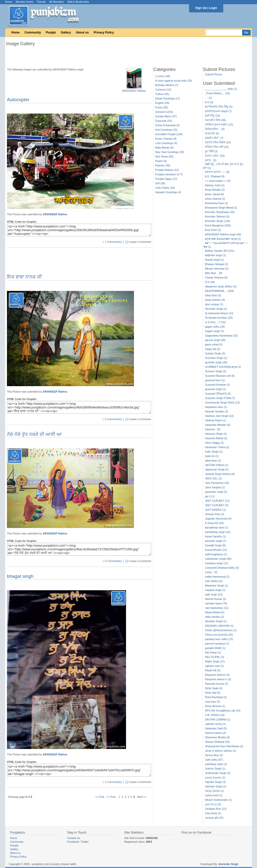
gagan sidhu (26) (215, 327)
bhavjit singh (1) (214, 260)
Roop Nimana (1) (215, 706)
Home (9, 2)
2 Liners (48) (163, 76)
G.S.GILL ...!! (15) (215, 322)
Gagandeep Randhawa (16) (221, 336)
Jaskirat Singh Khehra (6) (220, 474)
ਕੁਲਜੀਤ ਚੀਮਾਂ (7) (214, 138)
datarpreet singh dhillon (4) (221, 286)
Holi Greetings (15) (166, 130)
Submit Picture (213, 74)
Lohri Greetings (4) (166, 143)
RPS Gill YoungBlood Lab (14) (223, 711)
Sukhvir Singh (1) (215, 769)
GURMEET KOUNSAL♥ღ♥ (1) (223, 367)
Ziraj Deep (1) (213, 813)
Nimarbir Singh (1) (216, 621)
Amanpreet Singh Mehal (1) (221, 208)
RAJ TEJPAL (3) (214, 657)
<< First (100, 797)
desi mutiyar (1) (214, 304)
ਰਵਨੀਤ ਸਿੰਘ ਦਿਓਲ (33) (218, 142)
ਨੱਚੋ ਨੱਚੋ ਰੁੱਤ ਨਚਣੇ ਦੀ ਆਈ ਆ (34, 434)
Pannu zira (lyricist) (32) (219, 635)
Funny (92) (162, 107)
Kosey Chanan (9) (166, 139)
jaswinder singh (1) (216, 492)
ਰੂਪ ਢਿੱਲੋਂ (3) (211, 151)
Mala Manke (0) (164, 148)
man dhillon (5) (214, 581)
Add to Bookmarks (78, 2)
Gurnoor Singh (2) (215, 371)
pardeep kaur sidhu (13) (219, 639)
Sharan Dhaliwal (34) (217, 742)
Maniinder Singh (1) (216, 586)
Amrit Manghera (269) (218, 225)
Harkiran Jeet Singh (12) (219, 416)
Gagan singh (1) (214, 331)
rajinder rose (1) (214, 666)
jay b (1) (210, 496)
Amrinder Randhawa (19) (220, 212)
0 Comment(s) (113, 419)
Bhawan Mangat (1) (216, 264)
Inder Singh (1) (214, 452)
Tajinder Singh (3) (215, 782)
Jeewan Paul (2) (214, 514)
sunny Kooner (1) (215, 777)
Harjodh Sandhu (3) (216, 411)
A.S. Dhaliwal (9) (215, 176)
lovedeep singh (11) (217, 563)
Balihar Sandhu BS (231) (220, 251)
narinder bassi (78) (216, 603)
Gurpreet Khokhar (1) (217, 385)
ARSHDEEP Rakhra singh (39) (223, 234)
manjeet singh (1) (215, 590)
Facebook (73, 842)
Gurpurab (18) (164, 121)
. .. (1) (208, 98)
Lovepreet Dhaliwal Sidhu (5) (222, 568)
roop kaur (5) (212, 702)
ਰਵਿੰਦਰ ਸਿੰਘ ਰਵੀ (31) (217, 147)
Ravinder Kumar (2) (216, 684)
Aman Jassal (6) (214, 194)
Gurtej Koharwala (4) (167, 125)
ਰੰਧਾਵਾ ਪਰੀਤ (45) (215, 156)
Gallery (66, 32)
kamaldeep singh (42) (218, 532)
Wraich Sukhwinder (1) (218, 800)
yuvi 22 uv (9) (213, 804)
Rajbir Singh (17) (215, 661)
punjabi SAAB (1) (215, 648)
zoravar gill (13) (214, 818)
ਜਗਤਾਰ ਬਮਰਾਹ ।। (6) (217, 172)
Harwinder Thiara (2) (217, 447)
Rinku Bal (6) (213, 693)
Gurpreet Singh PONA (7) (220, 398)
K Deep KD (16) (214, 523)
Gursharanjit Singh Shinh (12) (222, 403)
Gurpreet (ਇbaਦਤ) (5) (218, 394)
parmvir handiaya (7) (217, 644)
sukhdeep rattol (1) (216, 764)
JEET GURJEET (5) (217, 505)
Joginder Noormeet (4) (218, 519)
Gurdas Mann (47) (166, 116)
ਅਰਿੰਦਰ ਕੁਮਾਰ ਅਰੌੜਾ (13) (219, 124)
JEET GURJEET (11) (217, 501)
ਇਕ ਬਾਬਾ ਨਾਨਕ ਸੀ (24, 277)
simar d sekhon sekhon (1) (221, 751)
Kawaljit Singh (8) (215, 545)
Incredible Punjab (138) (169, 134)
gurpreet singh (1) (215, 389)
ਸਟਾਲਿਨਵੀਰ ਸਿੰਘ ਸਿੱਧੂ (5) (219, 107)
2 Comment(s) (113, 242)
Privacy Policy (104, 32)
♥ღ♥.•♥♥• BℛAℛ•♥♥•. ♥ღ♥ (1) (223, 239)
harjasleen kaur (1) (216, 407)
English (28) (162, 103)
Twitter (85, 842)
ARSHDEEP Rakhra (134, 91)
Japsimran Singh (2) (217, 469)
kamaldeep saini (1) (216, 527)
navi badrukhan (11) (217, 608)
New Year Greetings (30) (170, 152)
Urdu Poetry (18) (165, 188)
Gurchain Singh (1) (216, 358)
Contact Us (74, 838)
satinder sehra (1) (215, 724)
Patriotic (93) (163, 165)
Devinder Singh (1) (216, 309)
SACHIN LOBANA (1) (218, 719)
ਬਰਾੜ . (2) (211, 160)
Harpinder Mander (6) (218, 425)
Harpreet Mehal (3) (216, 438)
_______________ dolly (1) (221, 89)
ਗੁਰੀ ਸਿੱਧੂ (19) (212, 116)
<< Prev (111, 797)
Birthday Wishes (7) (167, 85)
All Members (56, 2)
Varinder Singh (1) (216, 786)
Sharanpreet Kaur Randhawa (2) (224, 746)
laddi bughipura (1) (216, 554)
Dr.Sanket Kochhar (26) (219, 318)
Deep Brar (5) (213, 295)
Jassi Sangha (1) (215, 487)
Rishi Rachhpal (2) (216, 697)
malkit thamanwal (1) (217, 577)
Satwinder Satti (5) (216, 728)
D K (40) (210, 282)
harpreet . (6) (213, 429)
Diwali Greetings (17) (168, 98)
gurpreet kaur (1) (215, 380)
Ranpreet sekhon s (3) (218, 679)
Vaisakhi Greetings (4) (168, 192)
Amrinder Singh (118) (217, 221)
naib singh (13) (214, 594)
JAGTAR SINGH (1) (217, 465)
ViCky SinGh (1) (214, 791)
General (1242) (164, 112)
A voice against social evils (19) (174, 81)
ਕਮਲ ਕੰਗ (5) (212, 133)
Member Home (25, 2)
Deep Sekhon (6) (215, 300)
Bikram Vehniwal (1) (217, 269)
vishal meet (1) (214, 795)
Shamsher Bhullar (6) (217, 737)
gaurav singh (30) (215, 340)
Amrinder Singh (228, 864)
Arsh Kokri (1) (213, 230)
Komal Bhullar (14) (216, 550)
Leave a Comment (140, 242)
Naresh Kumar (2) (215, 599)
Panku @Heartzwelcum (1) (221, 630)
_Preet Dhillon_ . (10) (217, 93)
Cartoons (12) (163, 90)
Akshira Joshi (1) (215, 185)
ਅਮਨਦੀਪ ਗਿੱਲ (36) (215, 120)
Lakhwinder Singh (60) (218, 559)
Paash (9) (161, 161)
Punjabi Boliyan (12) (167, 170)
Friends (41, 2)
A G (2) (209, 102)
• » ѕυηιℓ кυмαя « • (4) (218, 181)
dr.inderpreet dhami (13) (219, 313)
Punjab (51, 32)
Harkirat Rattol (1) (215, 420)
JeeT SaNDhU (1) (215, 510)
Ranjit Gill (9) (213, 670)
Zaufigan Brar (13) (216, 809)
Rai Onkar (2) (213, 652)
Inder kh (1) (212, 456)
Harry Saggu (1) (214, 443)
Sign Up (201, 8)
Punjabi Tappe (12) (166, 179)
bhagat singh (20, 576)
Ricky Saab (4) (214, 688)
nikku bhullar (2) (214, 617)
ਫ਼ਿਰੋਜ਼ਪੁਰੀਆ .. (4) (215, 129)
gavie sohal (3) (214, 344)
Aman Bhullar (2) (215, 190)
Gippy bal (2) (212, 349)
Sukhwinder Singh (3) (218, 773)
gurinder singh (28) (216, 362)
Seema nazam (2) (215, 733)
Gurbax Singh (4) (215, 353)
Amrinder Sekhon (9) (217, 217)
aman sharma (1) (215, 199)
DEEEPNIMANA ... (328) (219, 291)
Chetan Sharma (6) (216, 278)
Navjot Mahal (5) (215, 612)
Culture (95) (162, 94)
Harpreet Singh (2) (216, 434)
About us (82, 32)
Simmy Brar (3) (214, 755)
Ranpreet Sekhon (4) (217, 675)
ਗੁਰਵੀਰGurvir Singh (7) (218, 111)
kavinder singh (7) (215, 541)
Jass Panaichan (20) (217, 483)
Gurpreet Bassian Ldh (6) (220, 376)
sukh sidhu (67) (214, 760)
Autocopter (18, 100)
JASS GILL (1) (213, 478)
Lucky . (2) (211, 572)
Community (33, 32)
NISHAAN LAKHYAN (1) (219, 626)
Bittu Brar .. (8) (213, 273)
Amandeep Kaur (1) (216, 203)
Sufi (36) (160, 183)
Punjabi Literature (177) (169, 174)
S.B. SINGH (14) (215, 715)
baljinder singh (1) (215, 255)
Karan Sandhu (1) (215, 536)
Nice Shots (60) (164, 156)
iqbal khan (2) (213, 461)
